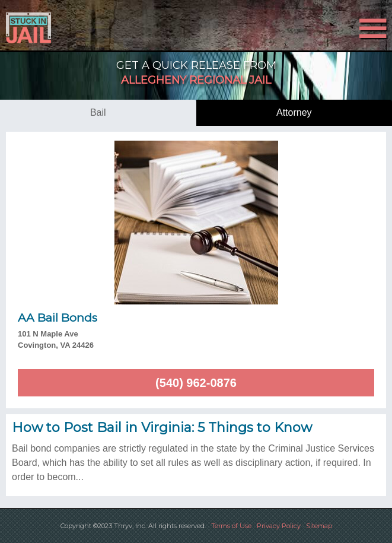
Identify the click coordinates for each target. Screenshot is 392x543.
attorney (294, 112)
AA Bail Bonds (58, 318)
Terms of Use (231, 526)
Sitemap (319, 526)
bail (98, 112)
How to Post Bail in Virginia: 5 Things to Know (162, 428)
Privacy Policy (279, 526)
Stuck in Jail (59, 28)
